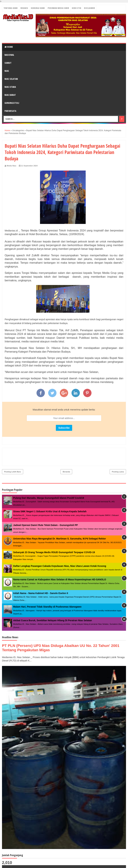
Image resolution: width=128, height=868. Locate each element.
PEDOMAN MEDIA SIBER (58, 8)
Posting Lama (118, 457)
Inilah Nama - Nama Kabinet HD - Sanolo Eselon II (41, 579)
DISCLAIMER (89, 8)
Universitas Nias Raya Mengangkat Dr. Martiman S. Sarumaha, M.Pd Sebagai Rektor (59, 524)
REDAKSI (24, 8)
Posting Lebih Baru (13, 457)
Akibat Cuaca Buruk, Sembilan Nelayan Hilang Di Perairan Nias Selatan (52, 606)
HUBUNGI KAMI (38, 8)
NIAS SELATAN (11, 79)
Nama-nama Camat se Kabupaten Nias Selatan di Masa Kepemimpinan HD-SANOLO (60, 565)
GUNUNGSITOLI (12, 103)
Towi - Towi (119, 863)
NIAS (7, 71)
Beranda (66, 457)
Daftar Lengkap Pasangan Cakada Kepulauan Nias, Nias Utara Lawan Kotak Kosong (60, 552)
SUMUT (8, 63)
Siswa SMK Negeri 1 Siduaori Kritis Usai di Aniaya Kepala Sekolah (50, 497)
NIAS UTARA (10, 87)
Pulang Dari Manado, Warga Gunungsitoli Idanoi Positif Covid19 (49, 484)
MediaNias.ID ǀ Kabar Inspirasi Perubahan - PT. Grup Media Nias (51, 864)
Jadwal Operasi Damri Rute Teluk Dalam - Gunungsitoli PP (45, 511)
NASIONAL (9, 55)
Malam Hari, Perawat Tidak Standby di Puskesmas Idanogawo (47, 592)
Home (9, 47)
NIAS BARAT (10, 95)
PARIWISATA (10, 111)
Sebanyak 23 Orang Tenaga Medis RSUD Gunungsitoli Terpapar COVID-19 (54, 538)
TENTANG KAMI (11, 8)
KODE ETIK (76, 8)
